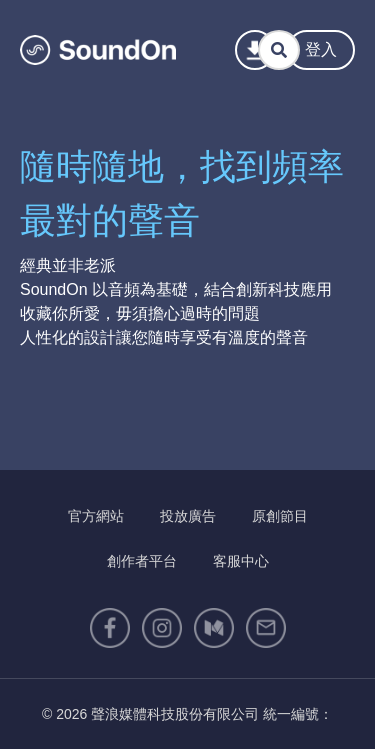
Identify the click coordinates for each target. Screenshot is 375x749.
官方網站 (96, 516)
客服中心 (241, 561)
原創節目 (280, 516)
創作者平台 (142, 561)
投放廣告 (188, 516)
